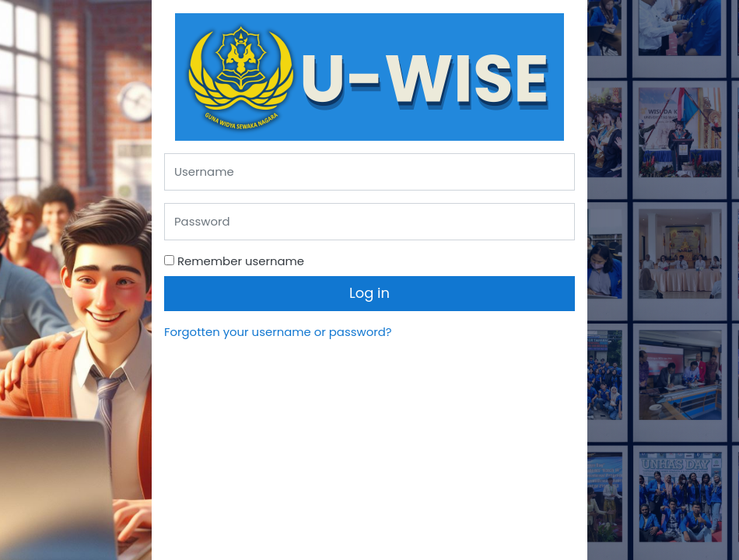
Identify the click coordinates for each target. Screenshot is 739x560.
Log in (369, 293)
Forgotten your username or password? (278, 332)
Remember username (241, 261)
